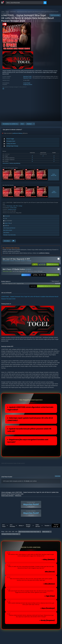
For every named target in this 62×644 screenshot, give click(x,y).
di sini (28, 481)
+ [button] (3, 89)
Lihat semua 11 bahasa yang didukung (11, 163)
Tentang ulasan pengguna (7, 496)
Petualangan (9, 206)
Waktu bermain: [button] (46, 532)
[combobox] (25, 3)
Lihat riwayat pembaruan (9, 228)
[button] (22, 124)
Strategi (20, 206)
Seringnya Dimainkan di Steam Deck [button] (10, 534)
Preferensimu (18, 496)
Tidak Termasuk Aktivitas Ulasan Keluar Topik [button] (29, 532)
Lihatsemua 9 (54, 192)
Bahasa (21, 526)
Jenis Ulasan (4, 526)
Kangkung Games (28, 85)
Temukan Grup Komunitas (9, 235)
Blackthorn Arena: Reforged (35, 271)
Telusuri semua (55, 281)
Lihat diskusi (6, 233)
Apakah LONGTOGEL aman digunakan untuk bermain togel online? (30, 408)
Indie (14, 206)
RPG (17, 206)
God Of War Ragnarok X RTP (20, 271)
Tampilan (47, 526)
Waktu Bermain (38, 526)
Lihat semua (58, 476)
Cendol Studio (27, 83)
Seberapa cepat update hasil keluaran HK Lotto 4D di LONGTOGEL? (30, 419)
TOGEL (3, 12)
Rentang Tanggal (28, 526)
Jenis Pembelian (12, 526)
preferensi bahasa (17, 133)
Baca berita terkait (8, 230)
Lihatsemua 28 (54, 175)
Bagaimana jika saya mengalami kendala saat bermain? (28, 441)
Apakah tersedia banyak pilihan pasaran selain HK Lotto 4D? (29, 430)
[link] (39, 264)
